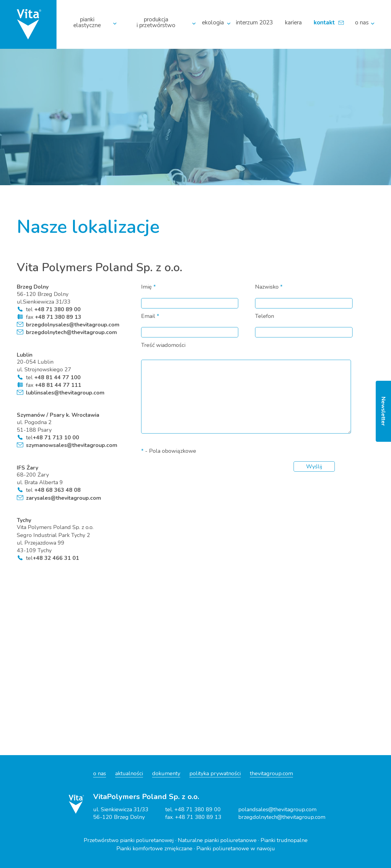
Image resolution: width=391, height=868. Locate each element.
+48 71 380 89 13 (57, 317)
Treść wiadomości (163, 345)
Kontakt (324, 23)
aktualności (129, 773)
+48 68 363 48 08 (57, 490)
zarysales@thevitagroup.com (64, 498)
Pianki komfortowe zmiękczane (154, 848)
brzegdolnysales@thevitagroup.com (73, 325)
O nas (362, 23)
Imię (148, 287)
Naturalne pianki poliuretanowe (217, 840)
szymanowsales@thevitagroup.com (72, 445)
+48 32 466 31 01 (56, 558)
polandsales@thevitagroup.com (277, 809)
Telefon (265, 316)
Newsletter (383, 411)
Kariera (293, 23)
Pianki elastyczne (87, 23)
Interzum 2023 (254, 23)
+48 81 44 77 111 (57, 385)
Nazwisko (269, 287)
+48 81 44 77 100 (57, 377)
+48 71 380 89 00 (57, 309)
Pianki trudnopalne (284, 840)
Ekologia (213, 23)
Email (150, 316)
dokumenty (166, 773)
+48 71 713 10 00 (56, 438)
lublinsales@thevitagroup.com (65, 393)
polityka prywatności (215, 773)
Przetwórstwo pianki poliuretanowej (129, 840)
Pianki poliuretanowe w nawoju (236, 848)
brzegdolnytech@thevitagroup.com (71, 332)
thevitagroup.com (271, 773)
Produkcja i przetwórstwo (156, 23)
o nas (100, 773)
